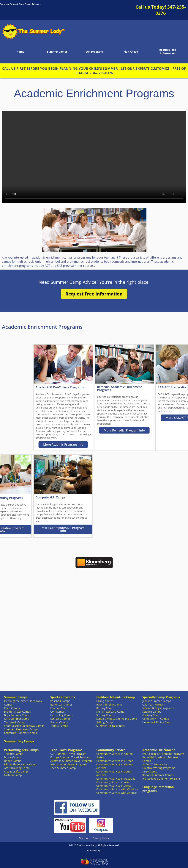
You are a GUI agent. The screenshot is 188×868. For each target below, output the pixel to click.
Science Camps (152, 712)
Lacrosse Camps (60, 719)
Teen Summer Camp (63, 768)
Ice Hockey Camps (61, 715)
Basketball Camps (61, 704)
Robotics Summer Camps (158, 775)
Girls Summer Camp (17, 719)
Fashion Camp (13, 775)
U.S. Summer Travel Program (68, 754)
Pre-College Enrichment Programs (163, 754)
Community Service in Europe (115, 761)
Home (20, 52)
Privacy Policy (101, 838)
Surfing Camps (105, 715)
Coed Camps (12, 708)
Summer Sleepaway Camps (21, 729)
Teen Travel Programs (66, 750)
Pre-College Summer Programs (161, 779)
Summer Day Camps (19, 741)
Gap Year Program (154, 704)
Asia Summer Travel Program (68, 764)
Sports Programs (63, 697)
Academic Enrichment (159, 750)
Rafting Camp (105, 708)
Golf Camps (57, 712)
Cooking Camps (152, 715)
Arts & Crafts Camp (16, 771)
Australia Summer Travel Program (71, 761)
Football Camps (60, 708)
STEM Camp (150, 771)
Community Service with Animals (117, 793)
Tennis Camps (59, 726)
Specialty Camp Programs (161, 697)
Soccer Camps (59, 722)
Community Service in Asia (113, 782)
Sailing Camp (105, 722)
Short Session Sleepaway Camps (24, 726)
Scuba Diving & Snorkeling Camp (117, 719)
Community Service (111, 750)
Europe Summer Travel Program (70, 757)
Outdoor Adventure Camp (116, 697)
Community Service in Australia (116, 779)
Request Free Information (168, 51)
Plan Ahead (131, 52)
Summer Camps (57, 52)
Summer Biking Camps (110, 726)
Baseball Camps (60, 701)
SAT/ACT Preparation (155, 764)
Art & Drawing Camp (17, 768)
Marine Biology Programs (158, 708)
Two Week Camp (14, 722)
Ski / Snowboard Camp (110, 712)
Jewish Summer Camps (157, 701)
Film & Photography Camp (20, 764)
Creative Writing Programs (159, 768)
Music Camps (12, 757)
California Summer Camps (20, 733)
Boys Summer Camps (17, 715)
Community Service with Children (117, 789)
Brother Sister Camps (17, 712)
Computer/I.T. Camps (156, 719)
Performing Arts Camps (21, 750)
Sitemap (84, 838)
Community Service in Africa (114, 786)
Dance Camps (13, 761)
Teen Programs (94, 52)
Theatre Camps (14, 754)
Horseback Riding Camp (157, 722)
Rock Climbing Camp (109, 704)
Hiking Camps (105, 701)
